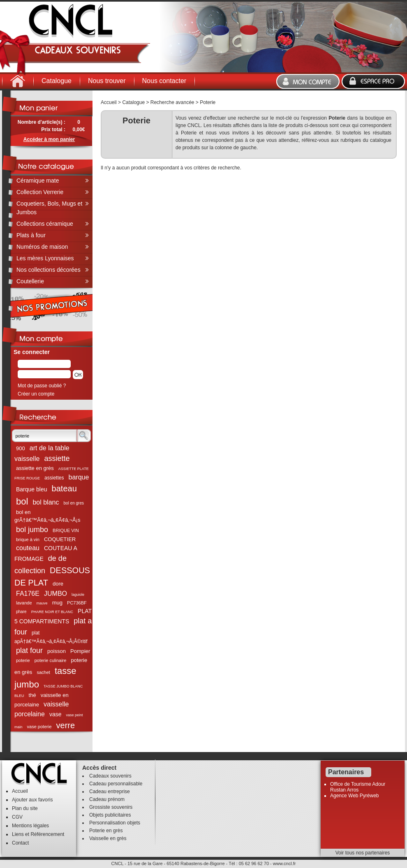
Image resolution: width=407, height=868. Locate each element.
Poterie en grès (106, 831)
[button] (78, 375)
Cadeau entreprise (110, 792)
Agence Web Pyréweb (355, 796)
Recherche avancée (172, 102)
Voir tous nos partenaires (363, 853)
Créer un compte (36, 394)
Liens (18, 834)
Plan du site (25, 808)
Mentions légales (30, 826)
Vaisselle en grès (108, 838)
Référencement (47, 834)
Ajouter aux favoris (32, 800)
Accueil (109, 102)
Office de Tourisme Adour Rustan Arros (358, 787)
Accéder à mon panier (49, 139)
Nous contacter (164, 81)
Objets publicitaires (110, 815)
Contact (20, 843)
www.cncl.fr (284, 863)
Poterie (208, 102)
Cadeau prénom (107, 799)
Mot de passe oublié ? (42, 386)
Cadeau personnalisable (116, 784)
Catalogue (57, 81)
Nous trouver (107, 81)
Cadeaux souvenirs (110, 776)
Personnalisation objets (115, 823)
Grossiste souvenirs (111, 807)
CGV (17, 817)
